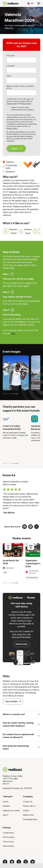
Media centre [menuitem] (28, 815)
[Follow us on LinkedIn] (12, 862)
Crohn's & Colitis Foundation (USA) (12, 427)
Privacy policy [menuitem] (9, 837)
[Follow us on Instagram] (26, 862)
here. (13, 333)
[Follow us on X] (19, 862)
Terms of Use (12, 104)
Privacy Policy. (26, 104)
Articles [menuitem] (26, 810)
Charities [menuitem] (6, 806)
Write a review (9, 484)
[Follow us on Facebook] (5, 862)
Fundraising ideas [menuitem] (30, 819)
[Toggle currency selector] (31, 3)
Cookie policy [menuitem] (8, 833)
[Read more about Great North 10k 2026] (13, 550)
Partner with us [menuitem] (29, 806)
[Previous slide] (6, 394)
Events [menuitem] (6, 802)
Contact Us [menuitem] (28, 802)
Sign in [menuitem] (6, 815)
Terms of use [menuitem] (8, 842)
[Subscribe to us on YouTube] (33, 862)
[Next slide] (14, 394)
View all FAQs (13, 701)
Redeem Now (21, 644)
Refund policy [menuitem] (8, 846)
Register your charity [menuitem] (11, 810)
